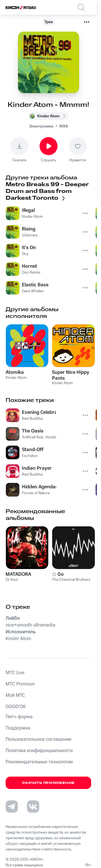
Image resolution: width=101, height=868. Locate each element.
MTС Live (15, 673)
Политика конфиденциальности (39, 751)
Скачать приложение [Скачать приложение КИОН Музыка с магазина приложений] (48, 783)
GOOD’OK (16, 707)
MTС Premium (20, 684)
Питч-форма (19, 717)
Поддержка (18, 728)
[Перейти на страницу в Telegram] (12, 807)
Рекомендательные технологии (39, 762)
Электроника (41, 126)
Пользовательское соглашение (39, 739)
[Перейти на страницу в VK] (33, 807)
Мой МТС (15, 695)
